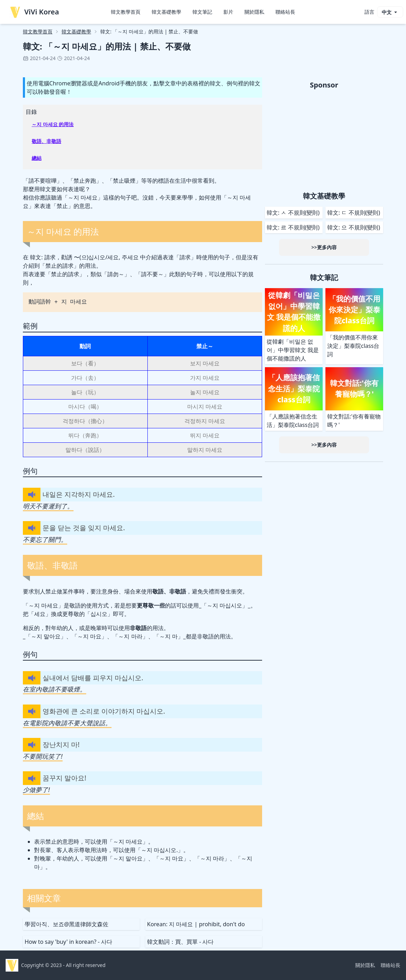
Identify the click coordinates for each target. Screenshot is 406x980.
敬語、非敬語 (46, 141)
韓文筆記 (202, 12)
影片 (228, 12)
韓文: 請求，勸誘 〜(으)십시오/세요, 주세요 (84, 257)
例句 (30, 471)
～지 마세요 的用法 (53, 124)
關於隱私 (254, 12)
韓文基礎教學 (166, 12)
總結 (37, 158)
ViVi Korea (34, 12)
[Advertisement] (324, 139)
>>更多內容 (324, 247)
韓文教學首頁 (126, 12)
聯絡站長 (285, 12)
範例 (30, 326)
